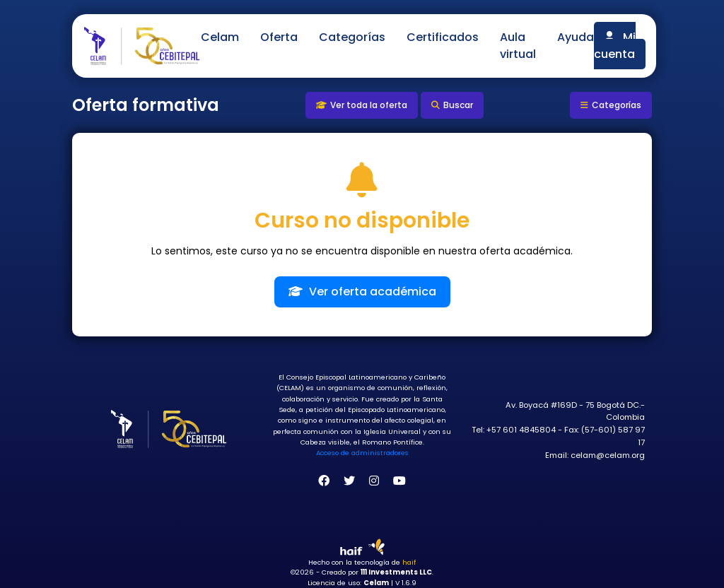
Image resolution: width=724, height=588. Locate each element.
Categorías (352, 37)
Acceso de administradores (362, 453)
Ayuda (576, 37)
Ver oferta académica (362, 292)
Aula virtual (518, 46)
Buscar (452, 105)
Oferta (279, 37)
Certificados (443, 37)
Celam (220, 37)
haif (409, 562)
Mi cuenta (615, 46)
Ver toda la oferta (362, 105)
